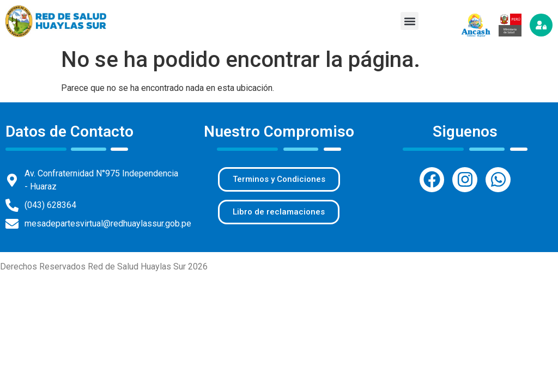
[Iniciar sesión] (541, 25)
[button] (410, 21)
